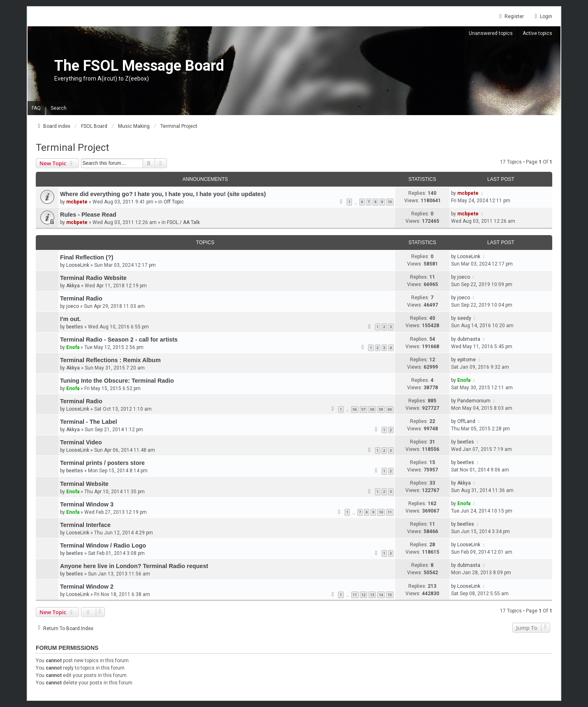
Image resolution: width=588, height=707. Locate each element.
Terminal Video (81, 442)
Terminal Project (72, 148)
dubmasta (469, 339)
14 (381, 595)
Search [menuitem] (59, 108)
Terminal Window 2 (87, 587)
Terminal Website (84, 484)
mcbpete (77, 202)
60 (390, 409)
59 (381, 409)
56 (355, 409)
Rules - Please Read (88, 215)
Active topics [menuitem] (537, 33)
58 (372, 409)
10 (390, 202)
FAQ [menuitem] (36, 108)
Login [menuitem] (542, 16)
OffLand (466, 421)
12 (363, 595)
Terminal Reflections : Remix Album (110, 360)
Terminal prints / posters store (102, 463)
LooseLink (78, 265)
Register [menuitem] (510, 16)
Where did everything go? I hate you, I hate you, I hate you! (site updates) (163, 194)
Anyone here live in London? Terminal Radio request (134, 566)
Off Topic (174, 202)
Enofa (73, 347)
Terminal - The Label (89, 422)
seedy (464, 318)
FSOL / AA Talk (183, 222)
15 (390, 595)
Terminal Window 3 (87, 504)
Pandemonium (474, 401)
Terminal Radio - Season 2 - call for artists (119, 340)
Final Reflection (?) (87, 257)
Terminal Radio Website (93, 278)
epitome (466, 360)
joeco (464, 277)
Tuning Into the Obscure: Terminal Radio (117, 381)
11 (390, 512)
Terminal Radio (81, 298)
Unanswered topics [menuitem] (491, 33)
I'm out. (71, 319)
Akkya (73, 286)
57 (363, 409)
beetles (75, 327)
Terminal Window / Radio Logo (103, 545)
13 (372, 595)
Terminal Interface (85, 525)
